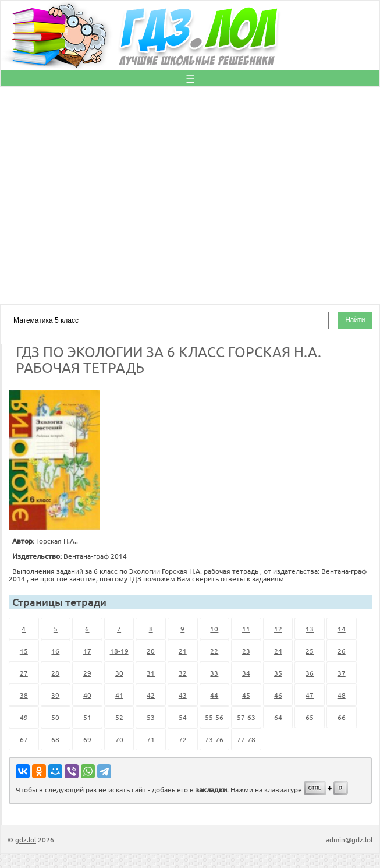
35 (278, 673)
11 (246, 629)
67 (24, 739)
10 (214, 629)
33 (214, 673)
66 (342, 717)
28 (55, 673)
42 (151, 695)
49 (24, 717)
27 (24, 673)
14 (342, 629)
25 (310, 651)
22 (214, 651)
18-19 (119, 651)
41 (119, 695)
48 (342, 695)
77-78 (246, 739)
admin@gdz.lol (349, 839)
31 (151, 673)
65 (310, 717)
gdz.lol (26, 839)
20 (151, 651)
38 (24, 695)
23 (246, 651)
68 (55, 739)
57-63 (246, 717)
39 (55, 695)
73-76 (214, 739)
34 (246, 673)
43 (183, 695)
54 (183, 717)
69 (87, 739)
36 (310, 673)
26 (342, 651)
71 (151, 739)
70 (119, 739)
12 (278, 629)
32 (183, 673)
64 (278, 717)
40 (87, 695)
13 (310, 629)
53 (151, 717)
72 (183, 739)
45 (246, 695)
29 (87, 673)
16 (55, 651)
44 (214, 695)
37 (342, 673)
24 (278, 651)
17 (87, 651)
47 (310, 695)
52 (119, 717)
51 (87, 717)
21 (183, 651)
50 (55, 717)
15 (24, 651)
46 (278, 695)
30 (119, 673)
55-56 (214, 717)
